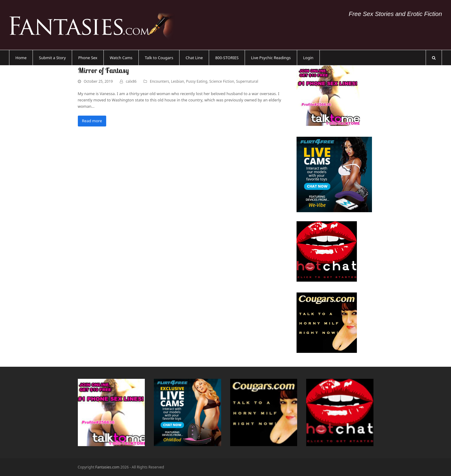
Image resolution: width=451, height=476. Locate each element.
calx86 (131, 81)
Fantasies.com (107, 467)
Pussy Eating (197, 81)
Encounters (160, 81)
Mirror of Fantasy (103, 70)
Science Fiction (222, 81)
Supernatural (247, 81)
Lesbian (178, 81)
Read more (92, 121)
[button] (434, 58)
